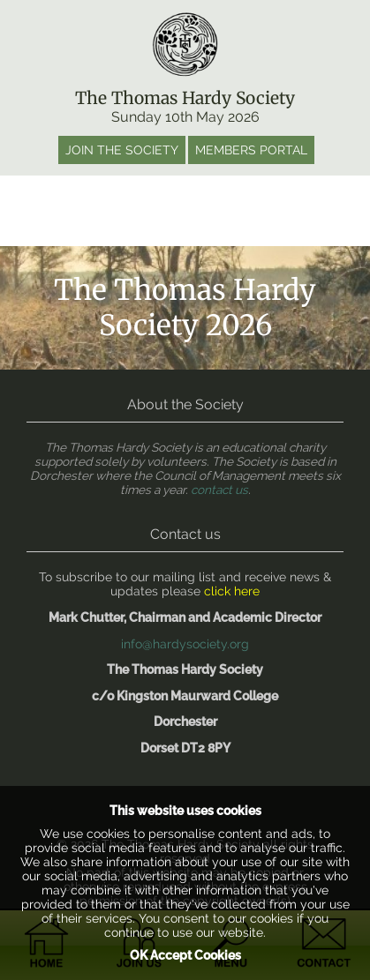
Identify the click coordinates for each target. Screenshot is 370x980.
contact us (219, 490)
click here (232, 591)
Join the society (122, 150)
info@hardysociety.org (185, 644)
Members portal (251, 150)
